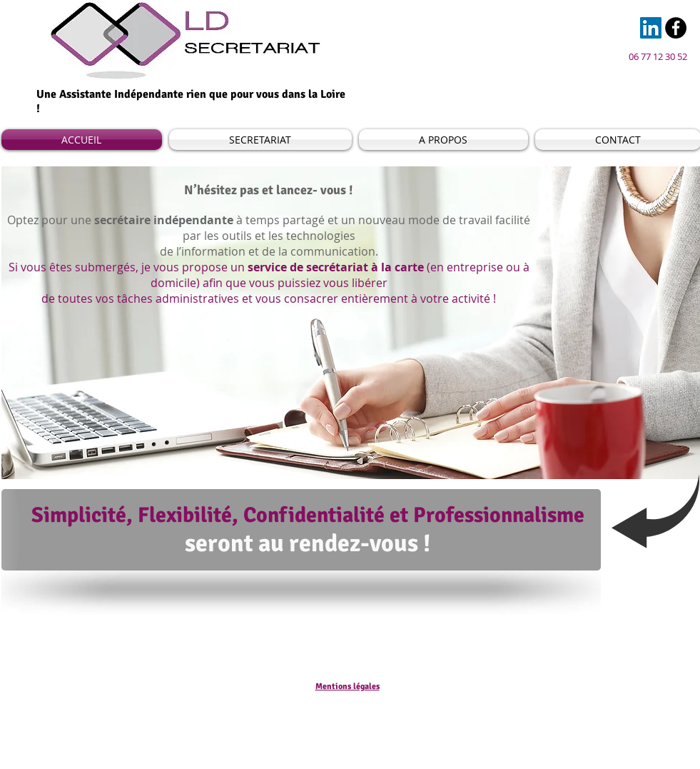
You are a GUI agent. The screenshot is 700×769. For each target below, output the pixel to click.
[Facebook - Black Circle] (676, 28)
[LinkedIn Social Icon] (651, 28)
